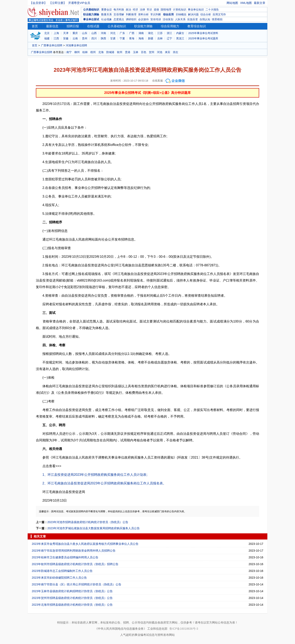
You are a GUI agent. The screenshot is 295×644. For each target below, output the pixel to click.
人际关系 (180, 19)
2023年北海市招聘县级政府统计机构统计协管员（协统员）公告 (72, 605)
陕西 (103, 38)
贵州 (85, 38)
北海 (101, 52)
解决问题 (193, 14)
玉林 (136, 52)
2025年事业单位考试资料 (203, 33)
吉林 (160, 38)
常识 (149, 10)
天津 (66, 33)
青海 (132, 38)
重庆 (75, 33)
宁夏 (122, 38)
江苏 (160, 33)
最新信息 (52, 26)
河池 (160, 52)
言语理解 (119, 14)
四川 (94, 38)
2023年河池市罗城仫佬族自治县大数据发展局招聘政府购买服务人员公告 (94, 528)
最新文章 (260, 3)
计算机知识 (180, 10)
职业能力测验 (91, 14)
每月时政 (119, 10)
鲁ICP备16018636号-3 (184, 629)
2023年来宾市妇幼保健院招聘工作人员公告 (59, 578)
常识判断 (156, 14)
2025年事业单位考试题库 (203, 38)
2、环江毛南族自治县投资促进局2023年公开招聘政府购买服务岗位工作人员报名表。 (104, 483)
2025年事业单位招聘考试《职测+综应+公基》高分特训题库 (147, 93)
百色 (144, 52)
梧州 (93, 52)
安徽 (66, 38)
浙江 (169, 33)
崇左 (176, 52)
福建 (47, 38)
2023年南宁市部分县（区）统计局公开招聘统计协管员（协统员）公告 (77, 584)
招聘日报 (73, 26)
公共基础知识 (91, 10)
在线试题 (93, 26)
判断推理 (131, 14)
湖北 (151, 33)
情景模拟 (217, 19)
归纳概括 (181, 14)
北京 (47, 33)
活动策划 (168, 19)
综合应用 (168, 14)
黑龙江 (180, 38)
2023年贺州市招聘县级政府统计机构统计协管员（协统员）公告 (72, 598)
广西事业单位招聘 (52, 45)
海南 (141, 38)
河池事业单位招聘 (76, 45)
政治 (128, 10)
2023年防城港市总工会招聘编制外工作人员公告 (62, 571)
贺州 (152, 52)
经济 (135, 10)
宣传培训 (156, 19)
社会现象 (107, 19)
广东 (122, 33)
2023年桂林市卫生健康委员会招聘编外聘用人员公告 (65, 557)
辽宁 (169, 38)
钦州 (120, 52)
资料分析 (143, 14)
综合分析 (206, 14)
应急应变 (193, 19)
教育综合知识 (197, 26)
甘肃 (113, 38)
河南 (103, 33)
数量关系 (107, 14)
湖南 (141, 33)
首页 (35, 26)
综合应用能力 (170, 26)
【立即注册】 (58, 3)
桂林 (85, 52)
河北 (113, 33)
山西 (94, 33)
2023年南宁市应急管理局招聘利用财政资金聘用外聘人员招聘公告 (74, 551)
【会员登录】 (38, 3)
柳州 (77, 52)
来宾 (168, 52)
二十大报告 (212, 10)
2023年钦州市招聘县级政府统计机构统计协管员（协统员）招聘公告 (75, 564)
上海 (56, 33)
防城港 (110, 52)
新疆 (151, 38)
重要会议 (107, 10)
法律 (142, 10)
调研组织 (131, 19)
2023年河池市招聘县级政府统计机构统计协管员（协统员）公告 (88, 522)
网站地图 (232, 3)
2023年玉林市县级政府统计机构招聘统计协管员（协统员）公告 (72, 591)
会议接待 (143, 19)
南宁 (69, 52)
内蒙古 (180, 33)
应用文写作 (219, 14)
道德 (156, 10)
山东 (85, 33)
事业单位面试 (91, 19)
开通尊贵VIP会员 (79, 3)
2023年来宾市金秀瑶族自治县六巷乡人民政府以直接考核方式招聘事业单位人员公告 (85, 544)
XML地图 (246, 3)
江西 (56, 38)
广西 (132, 33)
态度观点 (119, 19)
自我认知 (205, 19)
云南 (75, 38)
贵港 (128, 52)
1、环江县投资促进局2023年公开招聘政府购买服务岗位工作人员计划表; (95, 475)
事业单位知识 (196, 10)
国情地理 (166, 10)
